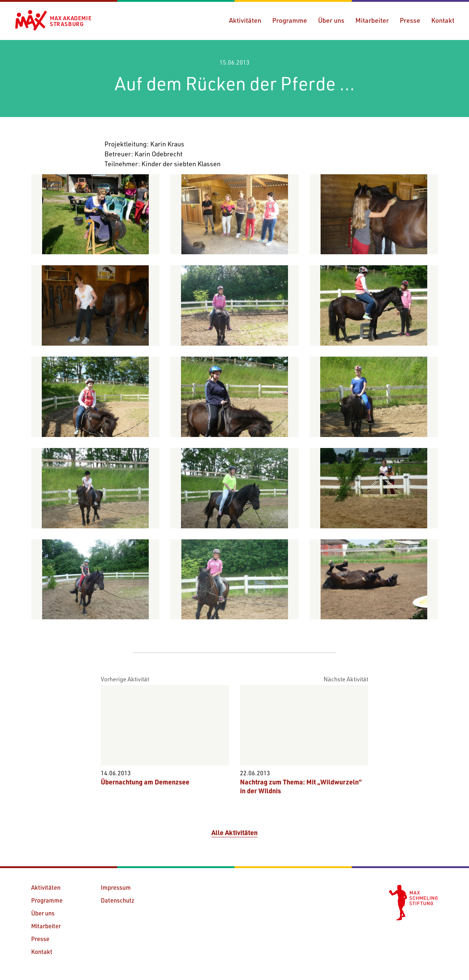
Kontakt (443, 20)
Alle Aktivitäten (234, 833)
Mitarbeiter (372, 20)
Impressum (116, 887)
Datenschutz (118, 900)
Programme (290, 20)
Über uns (331, 20)
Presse (410, 20)
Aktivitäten (245, 20)
